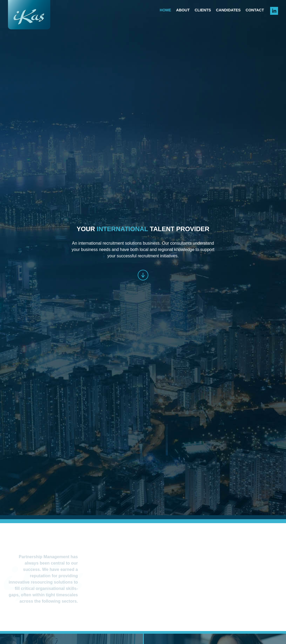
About (183, 10)
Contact (255, 10)
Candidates (228, 10)
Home (165, 10)
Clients (203, 10)
